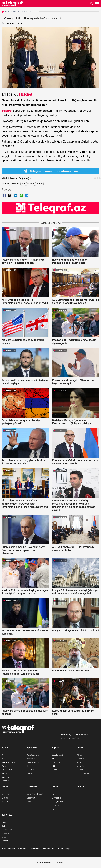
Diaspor (5, 759)
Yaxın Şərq (81, 766)
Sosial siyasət (57, 755)
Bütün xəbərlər (8, 849)
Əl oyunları (56, 805)
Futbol (54, 809)
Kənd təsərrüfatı (33, 755)
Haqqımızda (49, 849)
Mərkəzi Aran (7, 830)
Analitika (5, 781)
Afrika (79, 755)
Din (53, 773)
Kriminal (5, 798)
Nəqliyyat (31, 770)
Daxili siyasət (7, 773)
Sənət (29, 802)
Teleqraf (7, 111)
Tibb (54, 766)
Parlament (6, 766)
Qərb (3, 826)
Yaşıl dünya (56, 762)
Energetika (31, 759)
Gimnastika (56, 798)
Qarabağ (5, 777)
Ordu (4, 755)
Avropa (80, 770)
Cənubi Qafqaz (83, 773)
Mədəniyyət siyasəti (35, 794)
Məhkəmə (6, 794)
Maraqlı (5, 802)
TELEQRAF (26, 95)
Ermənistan (16, 184)
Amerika (80, 759)
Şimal (4, 837)
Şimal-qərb (6, 833)
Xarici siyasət (7, 770)
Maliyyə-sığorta (33, 762)
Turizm (29, 773)
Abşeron (5, 841)
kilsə (23, 184)
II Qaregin (31, 184)
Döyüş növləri (57, 802)
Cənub (4, 822)
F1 (53, 794)
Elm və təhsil (57, 759)
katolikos (39, 184)
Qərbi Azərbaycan (9, 762)
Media (54, 770)
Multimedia (35, 849)
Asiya (79, 762)
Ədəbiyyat (31, 798)
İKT (28, 766)
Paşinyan (6, 184)
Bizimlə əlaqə (64, 849)
